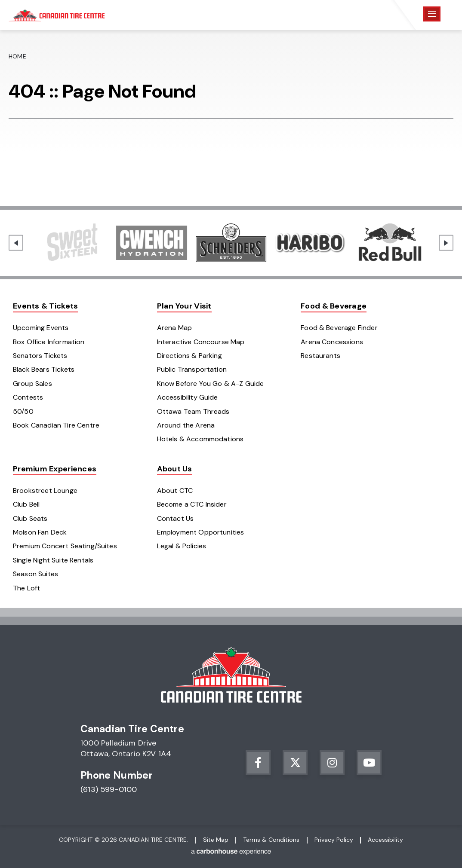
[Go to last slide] (16, 243)
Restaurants (320, 356)
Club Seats (30, 518)
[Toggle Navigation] (432, 14)
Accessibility (385, 840)
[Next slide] (446, 243)
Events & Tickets (45, 306)
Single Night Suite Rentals (53, 560)
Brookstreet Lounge (45, 491)
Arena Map (174, 328)
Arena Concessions (332, 342)
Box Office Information (49, 342)
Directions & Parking (189, 356)
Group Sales (32, 384)
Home (17, 56)
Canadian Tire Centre (57, 15)
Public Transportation (192, 369)
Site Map (216, 840)
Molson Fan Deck (40, 532)
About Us (175, 469)
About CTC (175, 491)
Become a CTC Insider (192, 504)
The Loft (26, 588)
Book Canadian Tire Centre (56, 425)
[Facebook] (258, 763)
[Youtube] (369, 763)
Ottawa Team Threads (193, 411)
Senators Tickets (40, 356)
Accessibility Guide (188, 397)
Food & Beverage (334, 306)
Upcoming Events (41, 328)
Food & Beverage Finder (339, 328)
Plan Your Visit (184, 306)
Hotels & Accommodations (200, 439)
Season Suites (35, 574)
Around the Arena (186, 425)
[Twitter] (295, 763)
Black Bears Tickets (44, 369)
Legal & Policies (182, 546)
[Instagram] (332, 763)
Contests (28, 397)
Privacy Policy (334, 840)
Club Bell (26, 504)
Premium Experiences (55, 469)
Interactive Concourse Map (201, 342)
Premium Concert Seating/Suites (65, 546)
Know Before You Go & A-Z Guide (211, 384)
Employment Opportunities (201, 532)
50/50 (23, 411)
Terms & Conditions (271, 840)
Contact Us (176, 518)
